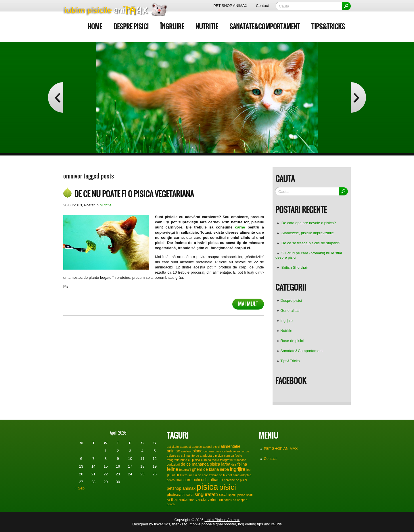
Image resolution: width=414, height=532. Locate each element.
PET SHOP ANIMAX (230, 6)
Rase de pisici (292, 341)
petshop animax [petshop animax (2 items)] (181, 488)
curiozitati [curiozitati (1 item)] (173, 464)
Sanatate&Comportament (265, 27)
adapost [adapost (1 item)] (185, 447)
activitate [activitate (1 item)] (173, 447)
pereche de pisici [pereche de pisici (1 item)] (235, 480)
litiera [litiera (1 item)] (184, 475)
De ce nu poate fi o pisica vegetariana (134, 194)
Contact (262, 6)
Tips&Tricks (328, 27)
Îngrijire (172, 27)
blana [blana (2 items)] (198, 451)
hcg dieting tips (251, 524)
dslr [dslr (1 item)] (234, 464)
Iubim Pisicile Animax (222, 520)
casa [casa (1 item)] (218, 451)
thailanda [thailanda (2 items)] (179, 500)
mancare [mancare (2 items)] (184, 480)
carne (240, 227)
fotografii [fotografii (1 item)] (185, 470)
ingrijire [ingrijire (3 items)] (238, 469)
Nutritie (207, 27)
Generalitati (290, 311)
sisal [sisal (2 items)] (223, 495)
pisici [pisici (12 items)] (228, 487)
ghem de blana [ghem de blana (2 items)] (206, 469)
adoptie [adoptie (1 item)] (197, 447)
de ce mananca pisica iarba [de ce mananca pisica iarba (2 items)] (206, 464)
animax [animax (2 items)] (173, 451)
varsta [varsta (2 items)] (201, 500)
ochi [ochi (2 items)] (196, 480)
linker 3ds (162, 524)
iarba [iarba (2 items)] (224, 469)
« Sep (80, 488)
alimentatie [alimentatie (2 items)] (231, 446)
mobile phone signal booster (213, 524)
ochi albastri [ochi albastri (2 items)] (212, 480)
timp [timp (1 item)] (191, 500)
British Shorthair (295, 267)
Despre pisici (131, 27)
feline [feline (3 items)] (172, 469)
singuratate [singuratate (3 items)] (206, 494)
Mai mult (248, 304)
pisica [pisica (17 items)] (207, 487)
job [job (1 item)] (248, 470)
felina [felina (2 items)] (242, 464)
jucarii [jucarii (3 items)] (173, 475)
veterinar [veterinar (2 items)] (215, 500)
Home (95, 27)
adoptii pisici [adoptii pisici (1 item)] (211, 447)
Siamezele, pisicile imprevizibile (308, 233)
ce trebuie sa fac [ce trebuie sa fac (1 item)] (233, 451)
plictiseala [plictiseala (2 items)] (176, 495)
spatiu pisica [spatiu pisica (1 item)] (237, 495)
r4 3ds (277, 524)
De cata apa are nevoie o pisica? (309, 223)
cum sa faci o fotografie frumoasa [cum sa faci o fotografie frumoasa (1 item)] (224, 460)
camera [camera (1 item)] (209, 451)
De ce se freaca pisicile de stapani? (311, 243)
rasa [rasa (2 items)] (190, 495)
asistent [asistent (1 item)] (186, 451)
